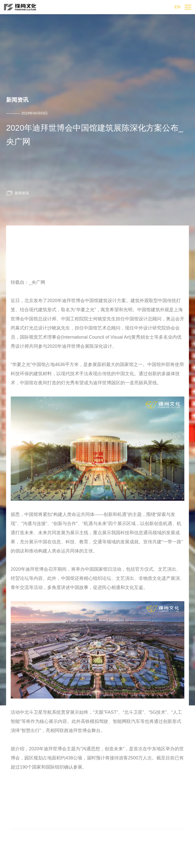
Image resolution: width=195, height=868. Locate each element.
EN (177, 7)
